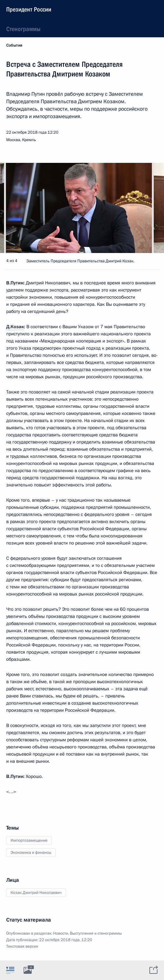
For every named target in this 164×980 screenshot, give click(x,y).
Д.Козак (15, 327)
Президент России (29, 9)
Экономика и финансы (31, 853)
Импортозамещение (29, 840)
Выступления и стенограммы (96, 933)
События (14, 45)
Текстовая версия (22, 946)
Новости (61, 933)
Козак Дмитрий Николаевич (36, 893)
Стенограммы (23, 29)
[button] (148, 208)
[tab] (10, 970)
